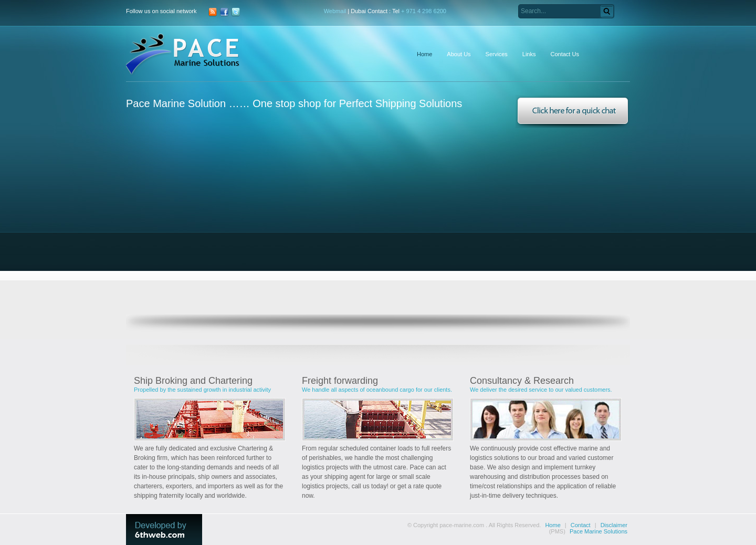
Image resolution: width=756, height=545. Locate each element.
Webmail (335, 11)
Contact (581, 525)
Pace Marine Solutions (598, 531)
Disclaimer (614, 525)
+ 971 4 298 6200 (424, 11)
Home (553, 525)
